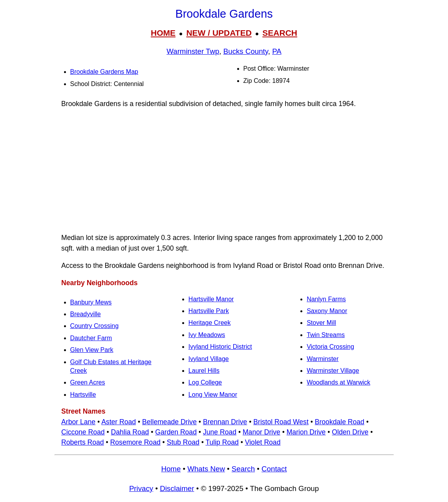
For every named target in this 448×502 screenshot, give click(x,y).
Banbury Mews (91, 302)
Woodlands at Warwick (338, 382)
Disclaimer (177, 488)
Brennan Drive (225, 422)
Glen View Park (92, 350)
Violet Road (263, 442)
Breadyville (86, 314)
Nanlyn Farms (326, 299)
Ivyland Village (209, 359)
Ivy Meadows (207, 335)
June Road (220, 432)
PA (277, 51)
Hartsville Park (209, 311)
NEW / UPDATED (219, 33)
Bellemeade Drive (169, 422)
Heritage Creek (210, 323)
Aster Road (119, 422)
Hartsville (83, 395)
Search (243, 469)
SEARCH (280, 33)
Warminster (323, 359)
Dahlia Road (130, 432)
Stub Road (183, 442)
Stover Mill (321, 323)
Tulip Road (222, 442)
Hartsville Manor (211, 299)
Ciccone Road (83, 432)
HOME (163, 33)
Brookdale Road (340, 422)
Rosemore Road (135, 442)
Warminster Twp (193, 51)
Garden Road (176, 432)
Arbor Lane (78, 422)
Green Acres (88, 382)
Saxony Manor (327, 311)
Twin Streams (326, 335)
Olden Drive (350, 432)
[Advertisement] (224, 171)
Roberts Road (83, 442)
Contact (274, 469)
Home (171, 469)
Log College (205, 382)
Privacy (141, 488)
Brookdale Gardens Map (104, 72)
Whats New (206, 469)
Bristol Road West (281, 422)
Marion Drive (306, 432)
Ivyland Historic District (220, 347)
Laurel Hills (204, 371)
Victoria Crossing (330, 347)
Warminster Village (333, 371)
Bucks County (246, 51)
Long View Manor (213, 395)
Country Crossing (95, 326)
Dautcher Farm (91, 338)
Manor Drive (261, 432)
